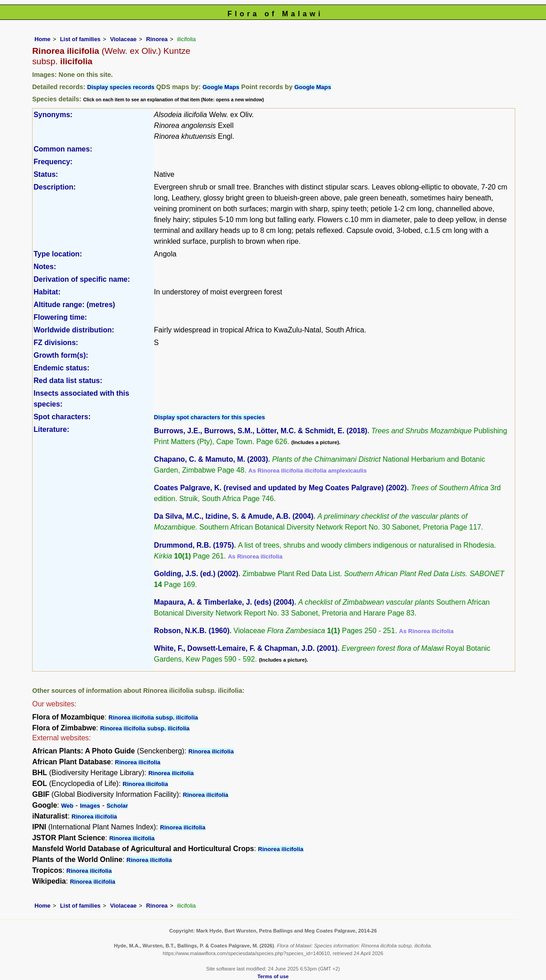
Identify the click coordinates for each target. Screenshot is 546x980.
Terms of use (273, 976)
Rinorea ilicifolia (211, 751)
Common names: (63, 149)
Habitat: (47, 292)
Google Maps (221, 87)
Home (42, 39)
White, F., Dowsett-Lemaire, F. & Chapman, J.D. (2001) (246, 648)
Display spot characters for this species (210, 417)
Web (67, 806)
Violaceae (123, 39)
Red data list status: (68, 381)
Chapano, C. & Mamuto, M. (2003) (211, 459)
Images (90, 806)
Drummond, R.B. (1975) (194, 545)
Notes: (45, 267)
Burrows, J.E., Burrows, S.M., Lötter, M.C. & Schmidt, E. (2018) (261, 431)
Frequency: (53, 162)
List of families (80, 39)
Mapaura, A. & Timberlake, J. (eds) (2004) (224, 602)
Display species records (121, 87)
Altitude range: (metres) (74, 305)
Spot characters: (62, 417)
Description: (54, 187)
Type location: (58, 254)
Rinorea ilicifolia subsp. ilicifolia (153, 717)
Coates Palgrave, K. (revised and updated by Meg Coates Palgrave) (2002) (280, 488)
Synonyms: (53, 115)
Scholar (118, 806)
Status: (46, 174)
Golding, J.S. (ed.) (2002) (196, 574)
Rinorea (157, 39)
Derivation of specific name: (82, 279)
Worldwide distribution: (74, 330)
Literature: (51, 429)
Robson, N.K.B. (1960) (192, 631)
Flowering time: (60, 317)
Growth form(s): (61, 355)
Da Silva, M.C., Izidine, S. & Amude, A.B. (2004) (234, 516)
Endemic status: (61, 368)
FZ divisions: (56, 343)
